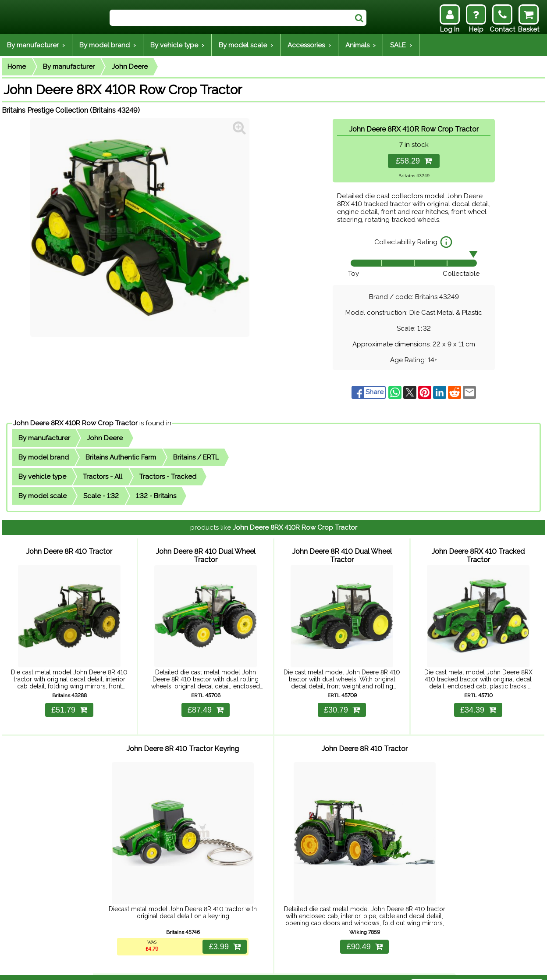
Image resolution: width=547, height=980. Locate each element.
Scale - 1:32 (101, 496)
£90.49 (365, 928)
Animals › (361, 45)
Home (17, 67)
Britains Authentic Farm (121, 457)
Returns (128, 968)
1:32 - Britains (156, 496)
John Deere (130, 67)
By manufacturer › (36, 45)
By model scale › (246, 45)
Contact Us (162, 968)
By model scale (43, 496)
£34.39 (478, 702)
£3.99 (223, 928)
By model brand (44, 457)
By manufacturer (69, 67)
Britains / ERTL (196, 457)
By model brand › (108, 45)
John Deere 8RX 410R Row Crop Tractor (75, 423)
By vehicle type (42, 477)
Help (74, 968)
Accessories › (309, 45)
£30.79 (342, 702)
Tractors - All (103, 477)
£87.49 (206, 702)
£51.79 (69, 702)
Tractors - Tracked (168, 477)
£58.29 (414, 161)
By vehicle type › (177, 45)
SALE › (401, 45)
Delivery (99, 968)
